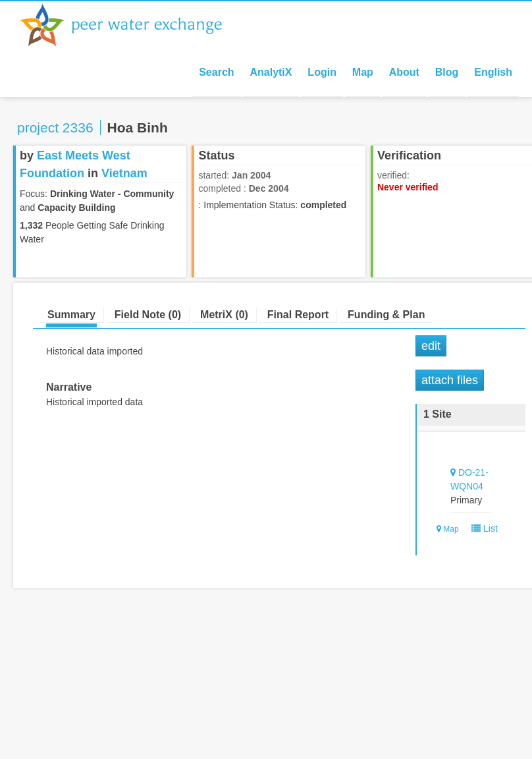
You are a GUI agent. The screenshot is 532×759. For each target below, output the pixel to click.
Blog (447, 72)
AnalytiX (271, 72)
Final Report (298, 315)
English (493, 72)
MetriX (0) (224, 315)
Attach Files (450, 380)
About (404, 72)
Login (322, 72)
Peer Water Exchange (132, 25)
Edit (431, 346)
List (482, 528)
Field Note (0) (148, 315)
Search (216, 72)
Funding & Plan (386, 315)
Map (363, 72)
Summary (71, 315)
